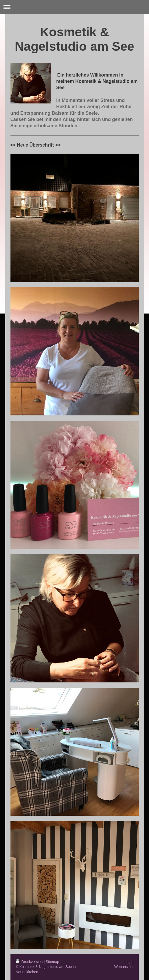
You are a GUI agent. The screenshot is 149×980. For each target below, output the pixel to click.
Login (129, 962)
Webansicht (124, 967)
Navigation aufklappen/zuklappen (74, 7)
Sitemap (53, 962)
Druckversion (30, 962)
